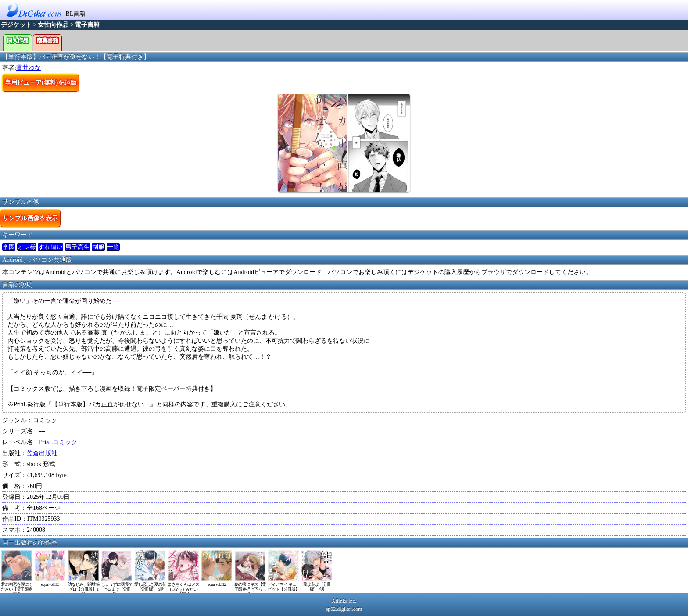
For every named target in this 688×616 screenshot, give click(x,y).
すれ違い (50, 247)
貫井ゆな (29, 68)
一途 (113, 247)
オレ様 (27, 247)
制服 (98, 247)
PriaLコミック (58, 442)
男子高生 (78, 247)
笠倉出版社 (42, 453)
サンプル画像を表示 (30, 218)
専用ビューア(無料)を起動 (41, 82)
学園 (9, 247)
